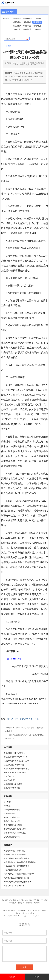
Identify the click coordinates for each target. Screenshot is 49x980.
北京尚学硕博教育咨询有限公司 (16, 761)
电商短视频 (28, 19)
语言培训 (17, 19)
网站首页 (5, 900)
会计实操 (7, 802)
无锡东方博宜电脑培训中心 (15, 773)
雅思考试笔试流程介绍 (13, 870)
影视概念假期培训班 (12, 817)
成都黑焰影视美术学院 (13, 784)
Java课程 (7, 806)
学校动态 (44, 900)
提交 (25, 967)
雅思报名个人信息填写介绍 (15, 855)
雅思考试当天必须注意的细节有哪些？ (19, 874)
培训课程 (13, 900)
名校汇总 (21, 900)
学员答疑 (36, 900)
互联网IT (39, 19)
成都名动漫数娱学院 (12, 788)
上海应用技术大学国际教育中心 (16, 769)
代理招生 (21, 903)
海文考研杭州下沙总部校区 (15, 753)
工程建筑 (37, 29)
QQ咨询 (37, 977)
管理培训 (37, 26)
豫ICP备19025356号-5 (26, 913)
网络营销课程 (9, 814)
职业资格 (37, 22)
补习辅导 (17, 22)
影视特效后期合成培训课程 (15, 829)
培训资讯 (28, 900)
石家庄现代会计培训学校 (14, 765)
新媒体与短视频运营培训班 (15, 833)
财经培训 (27, 29)
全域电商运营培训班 (12, 837)
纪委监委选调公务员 (29, 719)
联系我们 (29, 903)
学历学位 (27, 26)
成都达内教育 (9, 780)
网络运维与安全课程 (12, 810)
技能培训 (27, 22)
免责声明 (37, 903)
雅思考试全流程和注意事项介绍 (16, 878)
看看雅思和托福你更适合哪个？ (16, 858)
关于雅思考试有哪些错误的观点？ (17, 882)
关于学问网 (13, 903)
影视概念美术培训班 (12, 821)
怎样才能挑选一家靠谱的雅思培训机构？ (20, 862)
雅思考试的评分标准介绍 (14, 886)
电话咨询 (12, 977)
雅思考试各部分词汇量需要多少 (16, 866)
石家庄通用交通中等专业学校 (16, 757)
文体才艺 (17, 29)
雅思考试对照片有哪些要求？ (16, 851)
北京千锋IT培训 (10, 776)
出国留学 (17, 26)
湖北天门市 (13, 719)
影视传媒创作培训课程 (13, 825)
